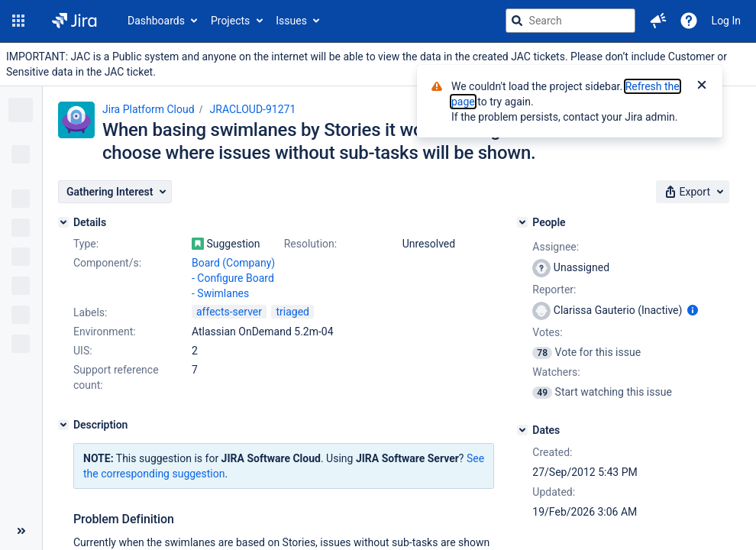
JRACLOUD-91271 (253, 109)
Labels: (90, 312)
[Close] (702, 86)
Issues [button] (291, 21)
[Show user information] (693, 310)
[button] (18, 21)
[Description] (63, 425)
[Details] (63, 222)
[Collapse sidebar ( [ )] (21, 531)
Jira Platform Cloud (149, 109)
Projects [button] (230, 21)
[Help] (689, 21)
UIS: (83, 351)
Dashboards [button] (156, 21)
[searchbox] (570, 21)
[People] (522, 222)
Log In (726, 21)
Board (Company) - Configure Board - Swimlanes (233, 278)
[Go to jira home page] (74, 21)
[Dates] (522, 430)
